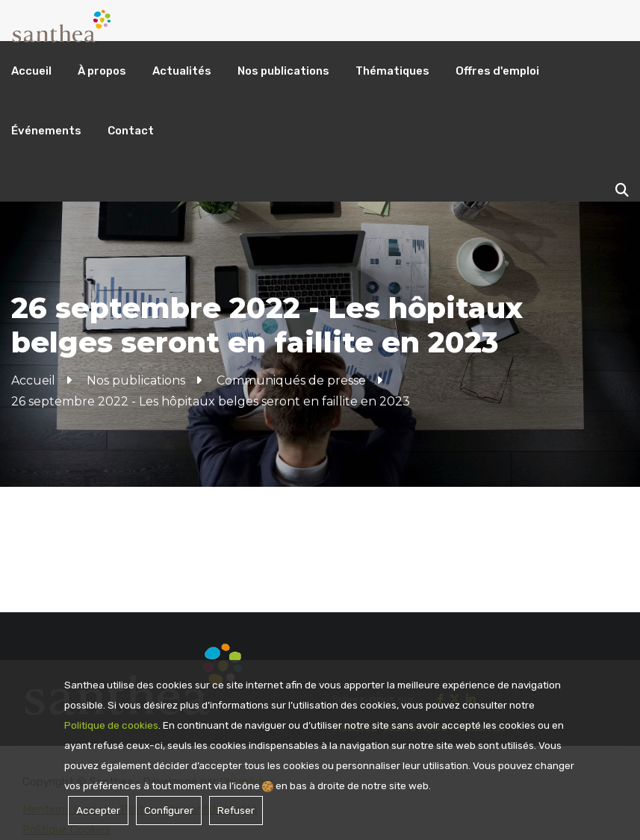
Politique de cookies (111, 725)
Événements (46, 131)
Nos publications (283, 71)
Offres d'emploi (497, 71)
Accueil (31, 71)
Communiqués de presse (291, 380)
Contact (131, 131)
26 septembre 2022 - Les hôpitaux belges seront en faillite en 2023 (211, 401)
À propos (102, 71)
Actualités (182, 71)
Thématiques (392, 71)
